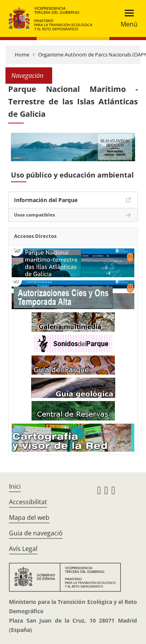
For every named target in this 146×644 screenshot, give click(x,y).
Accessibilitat (28, 502)
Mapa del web (29, 517)
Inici (15, 486)
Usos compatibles (34, 215)
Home (22, 55)
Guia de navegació (36, 533)
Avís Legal (23, 549)
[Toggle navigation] (127, 18)
